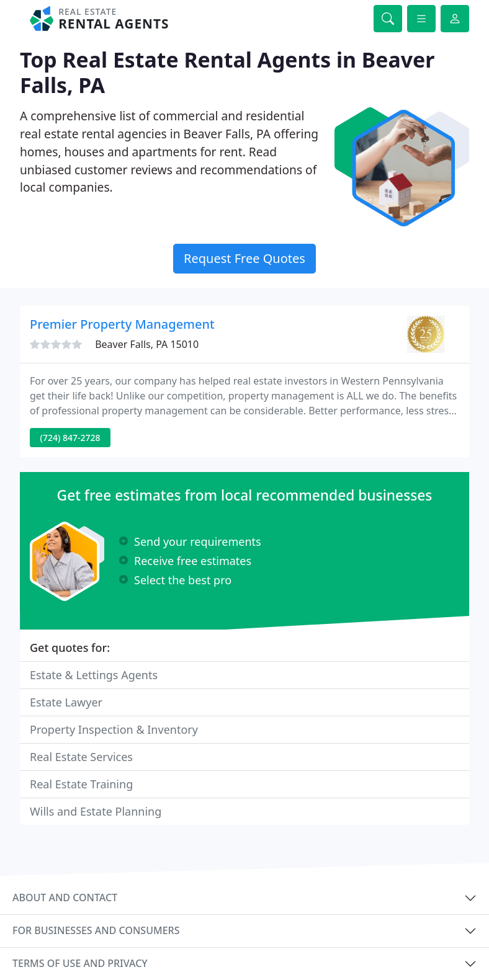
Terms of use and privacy (80, 963)
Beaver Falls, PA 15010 (147, 344)
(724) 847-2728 (70, 438)
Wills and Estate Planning (96, 811)
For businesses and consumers (96, 930)
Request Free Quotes (244, 258)
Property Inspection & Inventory (114, 729)
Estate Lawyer (66, 702)
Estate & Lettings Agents (94, 675)
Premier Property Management (122, 324)
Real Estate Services (81, 757)
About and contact (65, 898)
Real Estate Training (81, 784)
